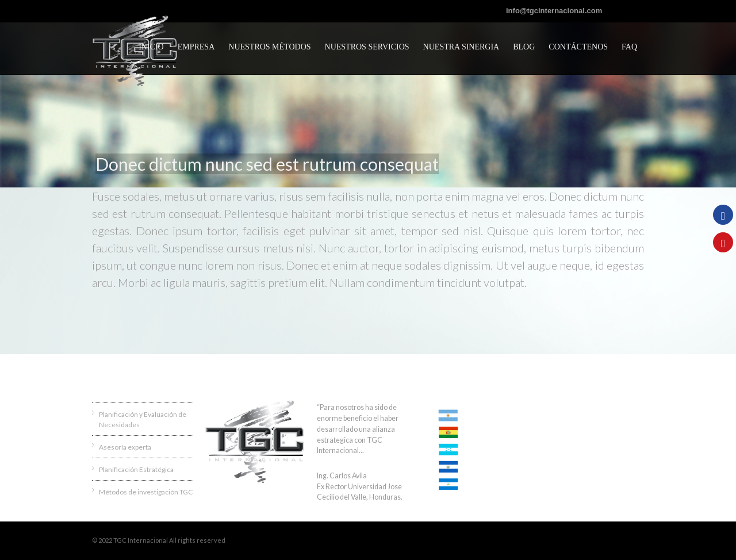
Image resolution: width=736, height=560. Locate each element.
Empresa (196, 47)
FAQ (629, 47)
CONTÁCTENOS (578, 47)
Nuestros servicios (367, 47)
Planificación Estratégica (136, 469)
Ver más (378, 450)
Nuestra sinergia (461, 47)
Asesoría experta (125, 447)
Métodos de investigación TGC (146, 492)
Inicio (151, 47)
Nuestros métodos (269, 47)
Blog (524, 47)
